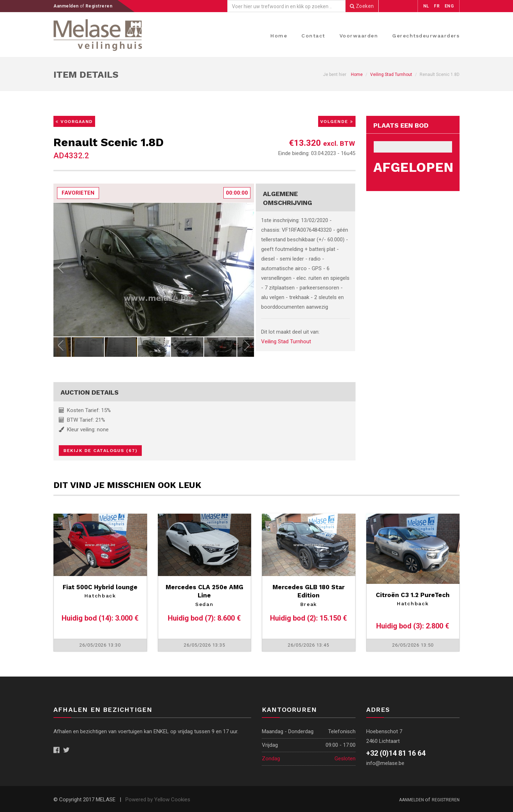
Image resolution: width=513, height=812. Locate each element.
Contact (313, 36)
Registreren (99, 6)
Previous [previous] (61, 269)
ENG (449, 6)
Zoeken (362, 6)
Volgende (337, 122)
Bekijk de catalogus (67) (100, 451)
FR (437, 6)
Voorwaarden (359, 36)
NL (426, 6)
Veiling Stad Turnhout (391, 74)
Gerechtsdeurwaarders (426, 36)
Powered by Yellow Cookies (158, 800)
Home (279, 36)
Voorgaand (74, 122)
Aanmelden (67, 6)
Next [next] (247, 269)
